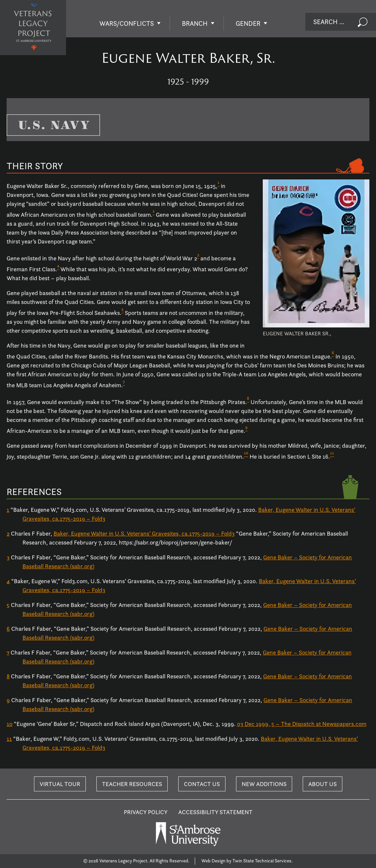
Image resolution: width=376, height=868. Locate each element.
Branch (195, 23)
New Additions (264, 784)
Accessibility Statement (215, 812)
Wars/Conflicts (127, 23)
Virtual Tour (60, 784)
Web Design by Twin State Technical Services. (247, 861)
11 (9, 739)
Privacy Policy (146, 812)
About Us (323, 784)
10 (10, 724)
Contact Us (202, 784)
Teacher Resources (132, 784)
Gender (248, 23)
